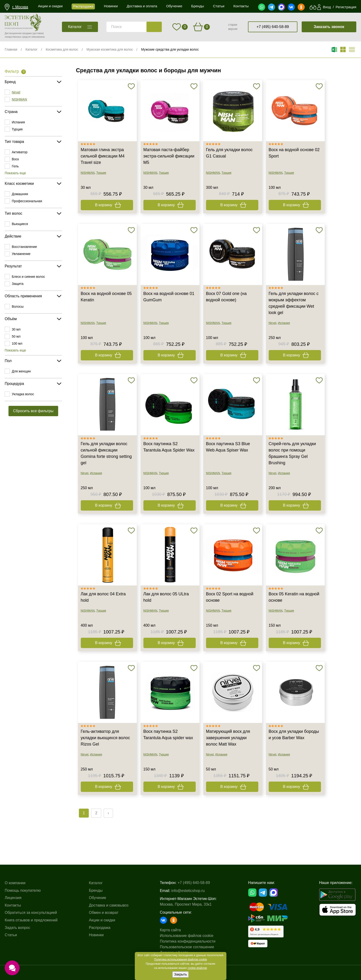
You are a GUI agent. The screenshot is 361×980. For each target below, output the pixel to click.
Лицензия (13, 898)
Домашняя (20, 194)
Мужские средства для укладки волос (170, 49)
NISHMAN (19, 99)
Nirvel (16, 92)
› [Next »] (108, 813)
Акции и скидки (102, 920)
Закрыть (181, 974)
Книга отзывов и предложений (31, 920)
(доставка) (38, 33)
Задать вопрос (17, 928)
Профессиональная (27, 201)
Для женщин (21, 371)
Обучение (98, 898)
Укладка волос (23, 394)
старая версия (233, 27)
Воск (15, 159)
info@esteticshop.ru (188, 891)
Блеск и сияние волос (28, 277)
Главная (11, 49)
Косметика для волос (62, 49)
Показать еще (15, 173)
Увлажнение (21, 254)
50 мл (16, 336)
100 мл (17, 343)
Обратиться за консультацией (31, 913)
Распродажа (100, 928)
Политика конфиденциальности (188, 941)
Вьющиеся (20, 224)
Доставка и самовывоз (109, 905)
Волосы (18, 307)
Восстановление (24, 247)
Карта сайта (170, 930)
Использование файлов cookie (187, 936)
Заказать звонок (329, 27)
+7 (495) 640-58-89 (273, 27)
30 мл (16, 329)
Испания (18, 122)
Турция (17, 129)
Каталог (31, 49)
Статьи (11, 935)
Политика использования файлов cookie (180, 960)
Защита (18, 284)
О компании (15, 883)
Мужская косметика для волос (110, 49)
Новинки (96, 935)
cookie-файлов (197, 968)
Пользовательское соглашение (187, 947)
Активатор (20, 152)
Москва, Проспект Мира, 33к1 (186, 904)
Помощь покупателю (23, 890)
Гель (15, 166)
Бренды (96, 890)
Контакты (13, 905)
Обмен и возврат (104, 913)
